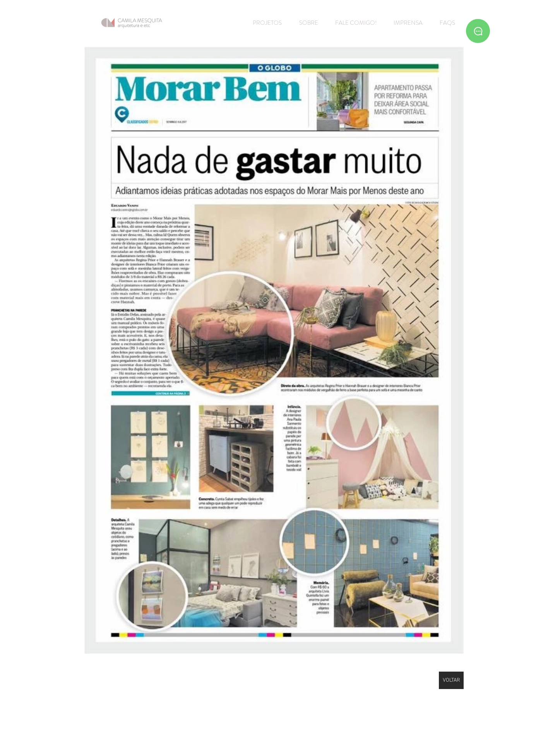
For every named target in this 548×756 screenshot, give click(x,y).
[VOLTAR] (451, 680)
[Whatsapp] (478, 31)
